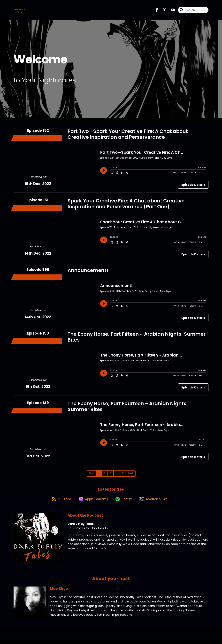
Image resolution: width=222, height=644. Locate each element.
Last (131, 475)
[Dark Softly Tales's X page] (162, 11)
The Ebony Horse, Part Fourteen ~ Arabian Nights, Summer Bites (128, 408)
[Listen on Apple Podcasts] (93, 501)
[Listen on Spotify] (124, 501)
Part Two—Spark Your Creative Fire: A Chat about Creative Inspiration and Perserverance (128, 135)
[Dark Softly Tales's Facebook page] (157, 11)
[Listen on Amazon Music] (155, 501)
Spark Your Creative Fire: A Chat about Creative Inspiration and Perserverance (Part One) (126, 205)
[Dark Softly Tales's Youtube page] (171, 11)
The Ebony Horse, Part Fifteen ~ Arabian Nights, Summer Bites (137, 338)
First (92, 475)
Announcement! (88, 272)
